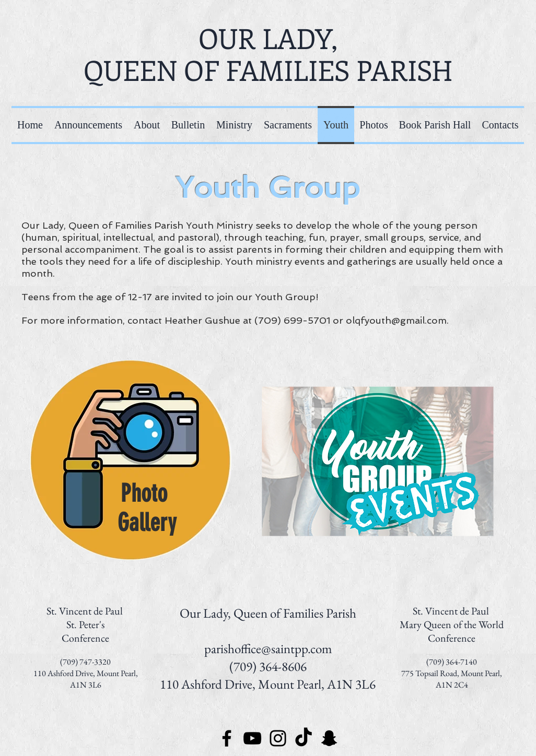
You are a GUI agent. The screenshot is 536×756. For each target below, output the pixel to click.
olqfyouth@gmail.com (396, 320)
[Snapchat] (329, 738)
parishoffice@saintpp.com (268, 648)
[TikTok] (304, 738)
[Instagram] (278, 738)
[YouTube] (252, 738)
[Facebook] (227, 738)
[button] (234, 125)
